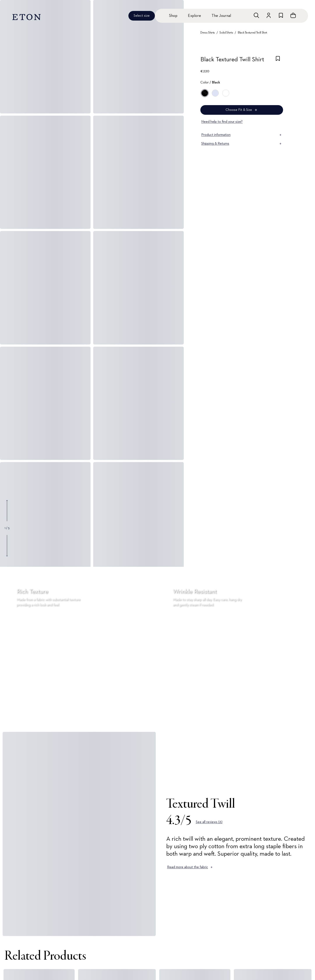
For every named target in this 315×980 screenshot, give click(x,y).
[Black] (205, 93)
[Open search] (256, 15)
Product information (242, 135)
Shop (173, 16)
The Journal (221, 16)
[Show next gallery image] (7, 546)
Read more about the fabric (190, 867)
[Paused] (305, 715)
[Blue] (215, 93)
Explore (194, 16)
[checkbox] (278, 61)
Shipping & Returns (242, 144)
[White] (226, 93)
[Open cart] (293, 15)
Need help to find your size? (222, 122)
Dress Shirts (208, 33)
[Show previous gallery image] (7, 511)
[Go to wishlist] (281, 15)
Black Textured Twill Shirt (252, 33)
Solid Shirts (226, 33)
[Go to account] (269, 15)
